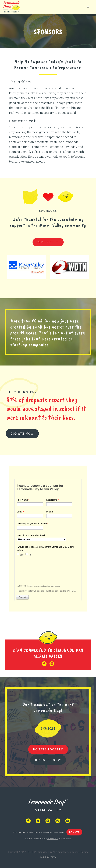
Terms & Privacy (80, 852)
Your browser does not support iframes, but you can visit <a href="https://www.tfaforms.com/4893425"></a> (48, 539)
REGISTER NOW (48, 760)
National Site (53, 839)
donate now (22, 433)
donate (74, 832)
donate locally (48, 749)
